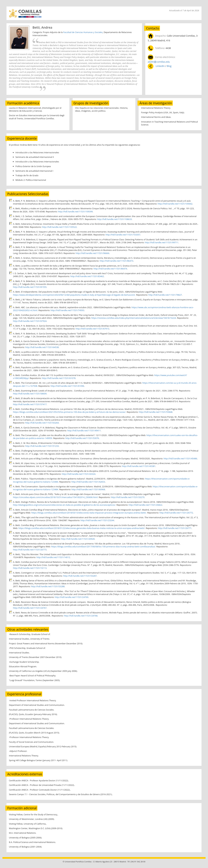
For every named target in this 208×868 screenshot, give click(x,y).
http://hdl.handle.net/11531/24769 (71, 597)
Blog (169, 66)
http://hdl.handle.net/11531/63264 (42, 423)
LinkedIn (160, 66)
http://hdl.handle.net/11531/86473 (117, 261)
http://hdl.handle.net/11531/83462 (87, 276)
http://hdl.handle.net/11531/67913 (92, 329)
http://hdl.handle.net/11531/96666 (92, 253)
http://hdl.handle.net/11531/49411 (84, 431)
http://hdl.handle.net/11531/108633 (114, 219)
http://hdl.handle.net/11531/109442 (175, 204)
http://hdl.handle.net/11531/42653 (88, 482)
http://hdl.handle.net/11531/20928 (78, 539)
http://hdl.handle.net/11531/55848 (156, 412)
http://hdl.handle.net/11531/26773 (30, 550)
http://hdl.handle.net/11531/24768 (81, 616)
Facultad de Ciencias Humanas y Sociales (83, 32)
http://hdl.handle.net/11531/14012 (53, 557)
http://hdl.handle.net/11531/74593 (67, 310)
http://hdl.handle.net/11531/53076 (82, 438)
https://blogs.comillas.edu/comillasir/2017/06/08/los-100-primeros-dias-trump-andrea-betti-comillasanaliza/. (104, 547)
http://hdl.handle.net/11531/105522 (59, 227)
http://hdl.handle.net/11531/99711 (162, 242)
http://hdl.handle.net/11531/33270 (128, 497)
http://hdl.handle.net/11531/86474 (110, 269)
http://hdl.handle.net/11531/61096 (67, 386)
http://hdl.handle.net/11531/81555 (30, 287)
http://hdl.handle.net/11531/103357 (123, 235)
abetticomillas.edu (159, 62)
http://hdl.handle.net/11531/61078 (59, 378)
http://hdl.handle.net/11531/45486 (180, 458)
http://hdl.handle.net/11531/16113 (30, 568)
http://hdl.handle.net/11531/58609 (30, 394)
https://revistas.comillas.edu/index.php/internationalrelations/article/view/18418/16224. (134, 318)
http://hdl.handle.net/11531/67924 (30, 321)
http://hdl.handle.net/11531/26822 (145, 505)
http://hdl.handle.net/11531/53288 (48, 586)
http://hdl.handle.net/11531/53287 (80, 576)
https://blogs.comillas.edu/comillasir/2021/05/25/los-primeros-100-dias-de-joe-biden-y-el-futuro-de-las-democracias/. (70, 412)
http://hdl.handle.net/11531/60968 (88, 489)
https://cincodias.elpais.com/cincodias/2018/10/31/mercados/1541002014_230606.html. (56, 497)
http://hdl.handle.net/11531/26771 (175, 528)
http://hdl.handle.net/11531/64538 (42, 347)
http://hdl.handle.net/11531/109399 (75, 212)
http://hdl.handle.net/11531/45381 (139, 466)
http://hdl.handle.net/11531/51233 (42, 446)
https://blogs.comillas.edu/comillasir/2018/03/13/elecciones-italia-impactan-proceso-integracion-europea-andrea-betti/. (89, 513)
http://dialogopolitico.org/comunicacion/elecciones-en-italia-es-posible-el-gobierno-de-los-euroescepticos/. (64, 505)
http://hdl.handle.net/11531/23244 (97, 520)
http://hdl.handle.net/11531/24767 (30, 608)
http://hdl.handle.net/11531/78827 (165, 295)
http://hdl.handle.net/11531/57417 (30, 404)
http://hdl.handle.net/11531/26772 (176, 513)
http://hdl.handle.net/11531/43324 (78, 474)
